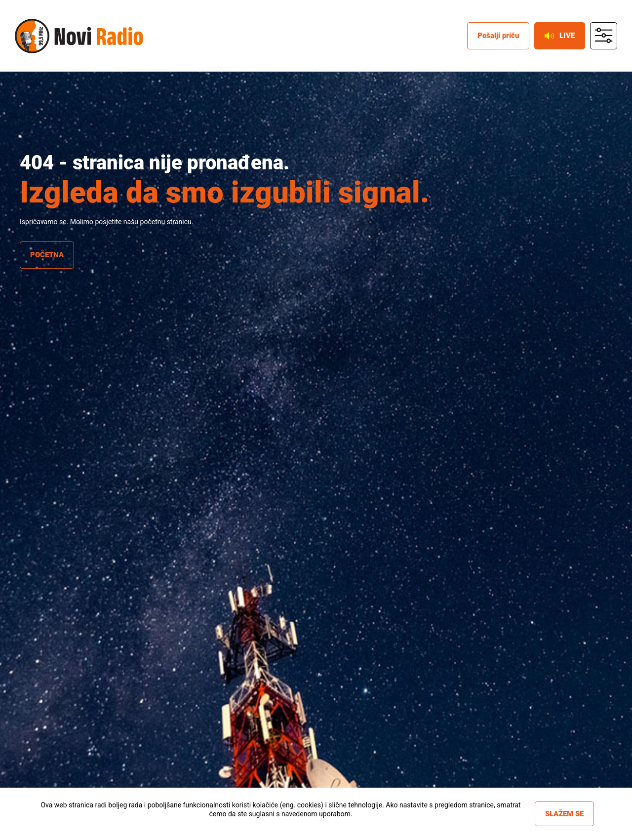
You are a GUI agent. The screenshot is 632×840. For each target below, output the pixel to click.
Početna (47, 255)
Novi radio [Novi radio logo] (32, 36)
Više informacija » (280, 823)
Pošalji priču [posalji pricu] (498, 36)
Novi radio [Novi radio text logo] (99, 36)
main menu (604, 36)
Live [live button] (560, 36)
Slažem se (564, 814)
